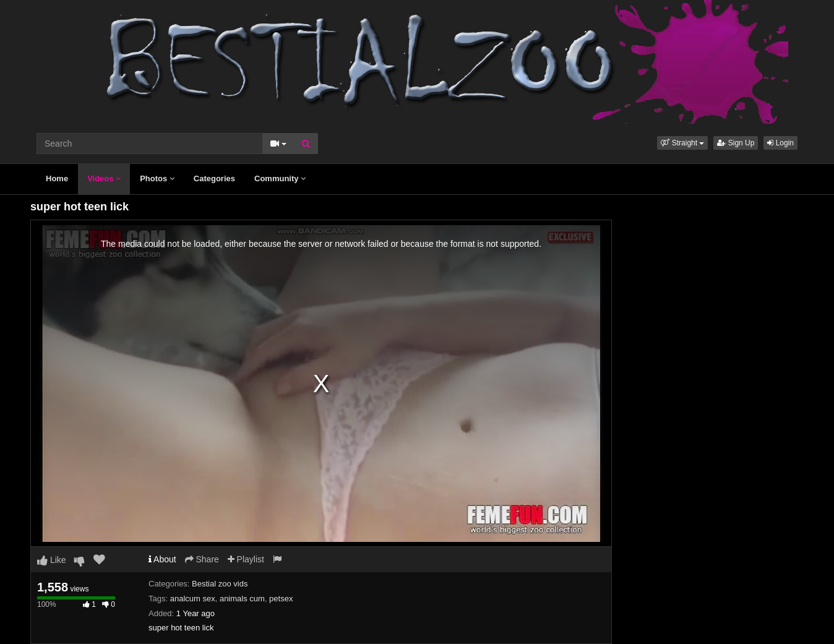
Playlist (246, 559)
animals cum (242, 599)
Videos (104, 178)
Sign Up (736, 143)
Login (780, 143)
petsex (281, 599)
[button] (682, 143)
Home (57, 178)
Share (202, 559)
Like (52, 560)
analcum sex (193, 599)
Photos (157, 178)
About (162, 559)
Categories (214, 178)
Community (280, 178)
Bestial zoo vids (220, 584)
